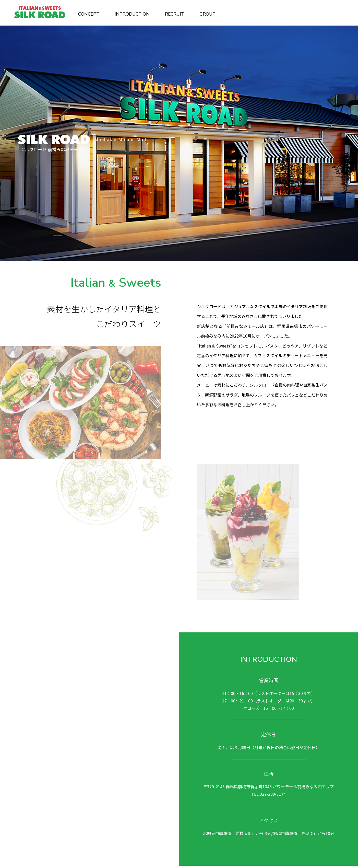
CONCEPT (89, 14)
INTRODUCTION (132, 14)
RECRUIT (175, 14)
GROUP (207, 14)
